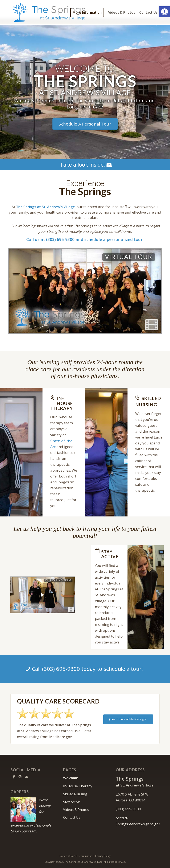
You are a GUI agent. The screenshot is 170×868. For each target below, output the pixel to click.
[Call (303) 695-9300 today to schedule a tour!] (85, 669)
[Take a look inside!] (85, 165)
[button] (165, 12)
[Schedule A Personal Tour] (85, 124)
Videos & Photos (76, 810)
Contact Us (72, 817)
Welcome (71, 778)
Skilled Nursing (75, 794)
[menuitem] (87, 12)
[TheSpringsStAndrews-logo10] (49, 12)
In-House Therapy (78, 786)
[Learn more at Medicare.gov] (128, 719)
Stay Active (72, 802)
